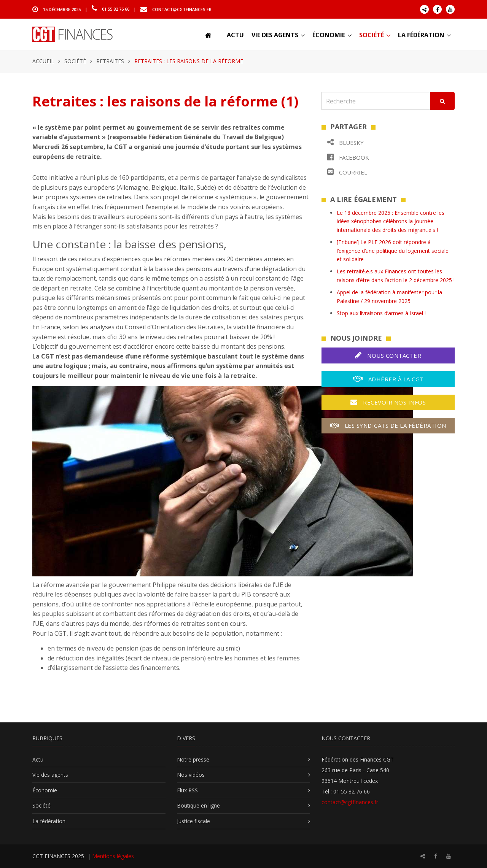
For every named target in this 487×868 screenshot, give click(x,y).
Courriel (347, 172)
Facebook (348, 157)
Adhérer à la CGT (388, 379)
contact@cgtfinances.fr (182, 9)
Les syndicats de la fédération (388, 425)
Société (372, 35)
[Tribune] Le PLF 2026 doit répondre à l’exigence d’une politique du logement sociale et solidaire (393, 251)
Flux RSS (187, 790)
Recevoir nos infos (388, 402)
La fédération (421, 35)
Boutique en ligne (198, 805)
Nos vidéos (191, 775)
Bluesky (345, 142)
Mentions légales (113, 856)
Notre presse (193, 759)
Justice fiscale (193, 821)
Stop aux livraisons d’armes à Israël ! (381, 313)
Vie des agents (275, 35)
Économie (329, 35)
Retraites (110, 61)
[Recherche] (376, 101)
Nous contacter (388, 355)
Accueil (43, 61)
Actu (235, 35)
